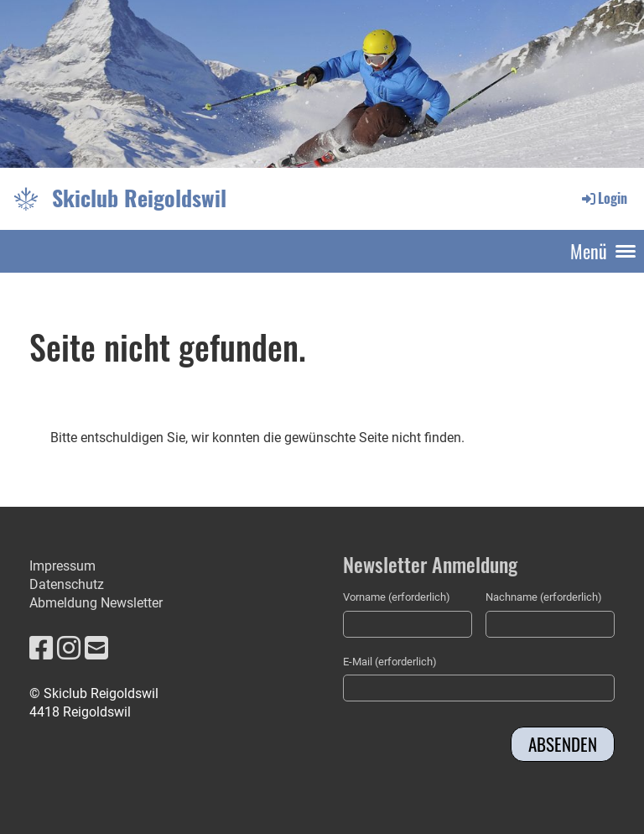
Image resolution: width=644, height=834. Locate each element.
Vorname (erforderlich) (397, 597)
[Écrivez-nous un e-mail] (96, 649)
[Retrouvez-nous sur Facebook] (41, 649)
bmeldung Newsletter (100, 603)
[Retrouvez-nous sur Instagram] (69, 649)
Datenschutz (67, 584)
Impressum (62, 566)
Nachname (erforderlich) (544, 597)
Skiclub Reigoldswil (139, 198)
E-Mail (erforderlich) (390, 662)
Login (603, 198)
